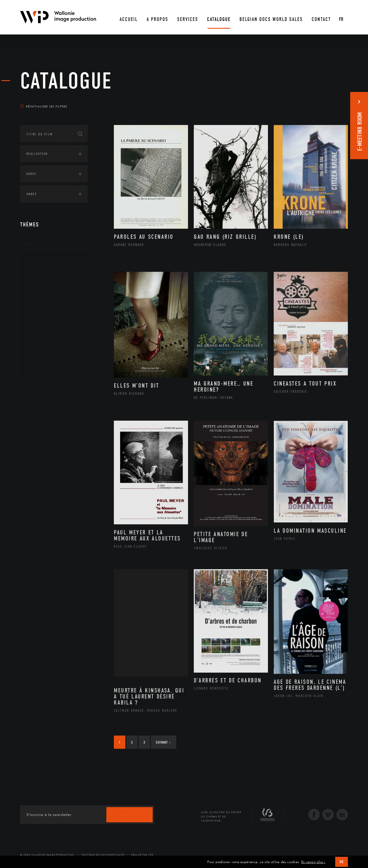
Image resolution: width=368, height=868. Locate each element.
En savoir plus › (313, 862)
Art (29, 244)
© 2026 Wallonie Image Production (47, 855)
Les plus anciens (334, 101)
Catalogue (66, 81)
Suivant (163, 742)
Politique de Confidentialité (103, 855)
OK (342, 862)
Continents (36, 390)
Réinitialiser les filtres (44, 106)
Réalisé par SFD (142, 855)
